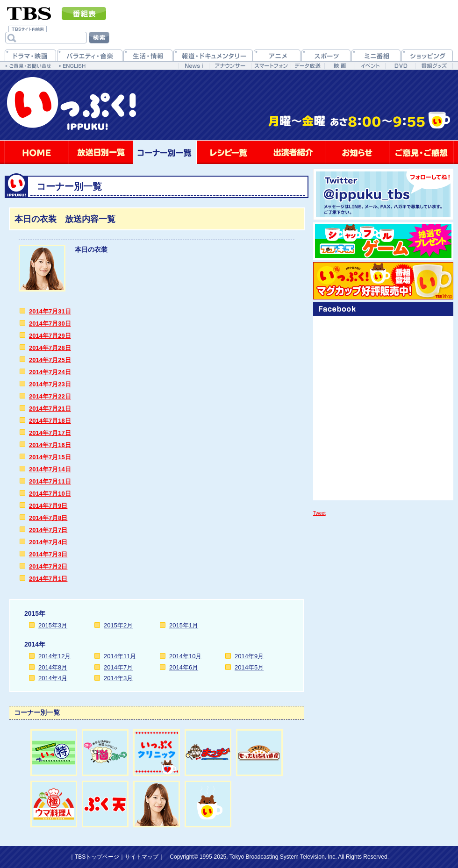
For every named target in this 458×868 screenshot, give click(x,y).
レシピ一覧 (229, 152)
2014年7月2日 (48, 566)
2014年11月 (120, 656)
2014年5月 (249, 667)
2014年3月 (118, 678)
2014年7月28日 (50, 348)
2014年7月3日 (48, 554)
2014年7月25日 (50, 360)
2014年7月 (118, 667)
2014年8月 (53, 667)
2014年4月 (53, 678)
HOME (37, 152)
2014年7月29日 (50, 336)
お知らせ (357, 152)
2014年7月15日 (50, 457)
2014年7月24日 (50, 372)
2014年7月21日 (50, 409)
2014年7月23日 (50, 384)
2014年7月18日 (50, 421)
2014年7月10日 (50, 494)
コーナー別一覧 (165, 152)
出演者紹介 (293, 152)
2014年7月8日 (48, 518)
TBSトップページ (97, 857)
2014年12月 (54, 656)
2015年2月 (118, 625)
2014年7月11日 (50, 481)
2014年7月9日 (48, 506)
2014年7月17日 (50, 433)
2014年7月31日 (50, 311)
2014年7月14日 (50, 469)
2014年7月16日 (50, 445)
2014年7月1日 (48, 579)
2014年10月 (185, 656)
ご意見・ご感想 (421, 152)
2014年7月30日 (50, 324)
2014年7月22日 (50, 396)
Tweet (319, 513)
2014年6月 (184, 667)
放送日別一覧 (101, 152)
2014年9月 (249, 656)
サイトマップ (142, 857)
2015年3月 (53, 625)
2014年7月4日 (48, 542)
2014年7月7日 (48, 530)
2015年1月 (184, 625)
